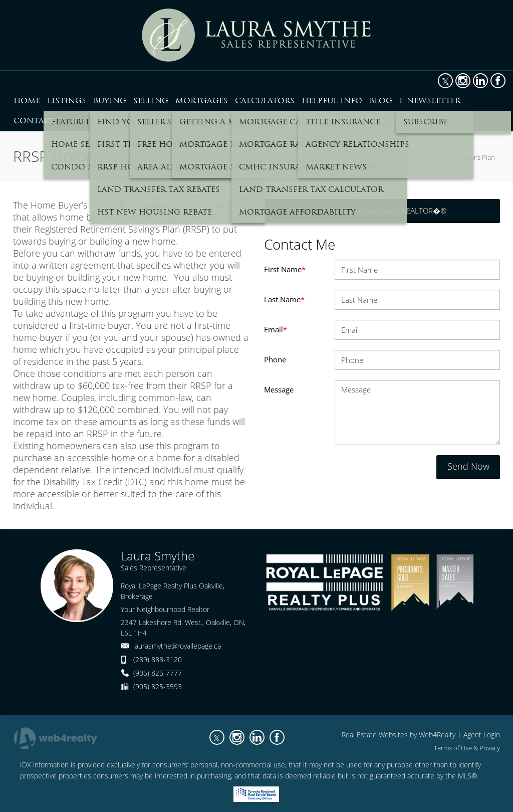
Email (276, 329)
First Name (285, 269)
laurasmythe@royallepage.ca (177, 646)
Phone (275, 359)
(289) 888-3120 (158, 659)
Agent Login (482, 735)
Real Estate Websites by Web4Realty (399, 735)
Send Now (468, 466)
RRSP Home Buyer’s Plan (459, 157)
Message (279, 389)
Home (405, 157)
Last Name (284, 299)
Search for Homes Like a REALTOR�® (382, 211)
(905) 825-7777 (158, 673)
